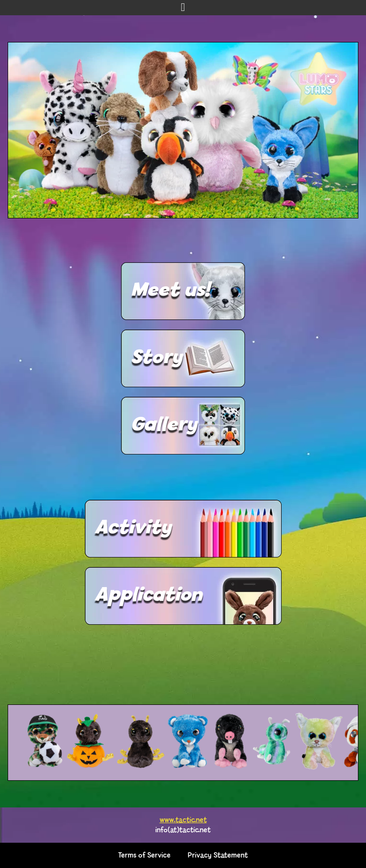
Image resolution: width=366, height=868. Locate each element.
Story (156, 358)
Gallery (164, 425)
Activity (133, 528)
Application (148, 596)
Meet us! (170, 291)
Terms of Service (144, 855)
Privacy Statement (218, 855)
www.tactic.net (183, 820)
